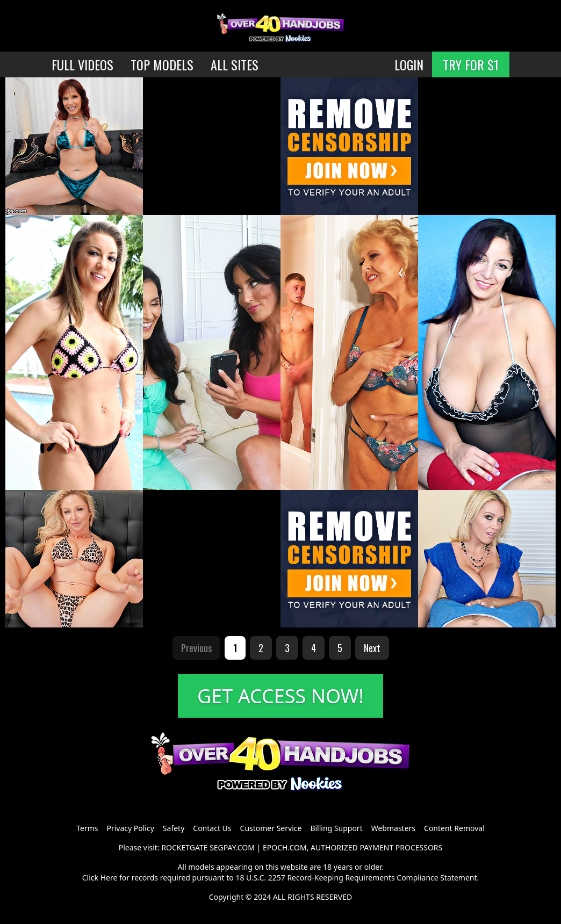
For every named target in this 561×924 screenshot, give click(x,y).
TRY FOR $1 (471, 64)
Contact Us (212, 828)
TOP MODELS (162, 64)
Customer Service (271, 828)
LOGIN (409, 64)
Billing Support (336, 828)
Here (109, 878)
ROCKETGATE (184, 847)
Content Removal (454, 828)
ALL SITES (235, 64)
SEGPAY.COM (232, 847)
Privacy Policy (130, 828)
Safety (174, 828)
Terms (87, 828)
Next (372, 648)
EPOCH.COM (285, 847)
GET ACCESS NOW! (280, 696)
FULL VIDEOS (82, 64)
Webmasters (393, 828)
